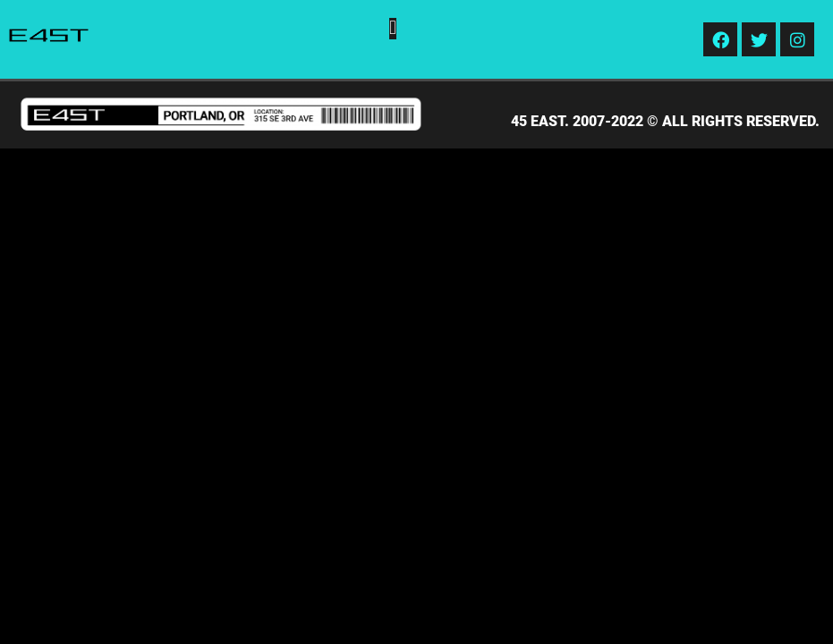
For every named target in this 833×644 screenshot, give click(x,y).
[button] (393, 29)
